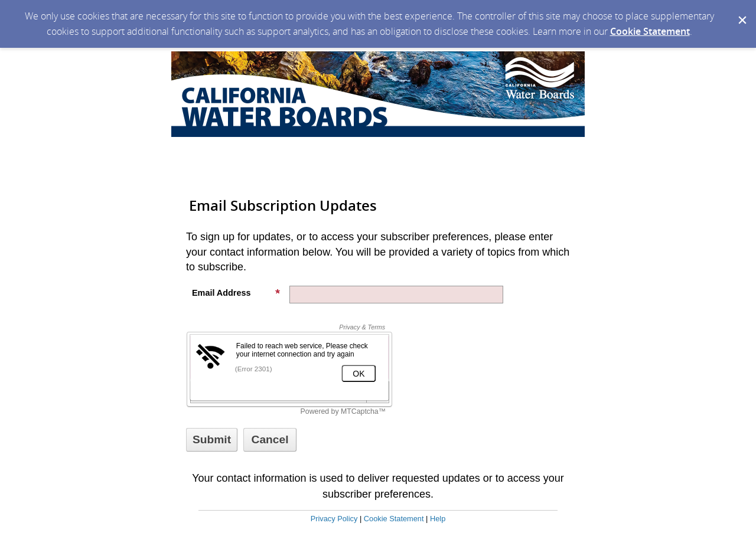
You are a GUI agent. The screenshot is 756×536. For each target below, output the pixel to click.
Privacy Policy (334, 519)
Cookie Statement (650, 31)
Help (438, 519)
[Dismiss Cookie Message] (741, 11)
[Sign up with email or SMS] (212, 440)
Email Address (236, 293)
